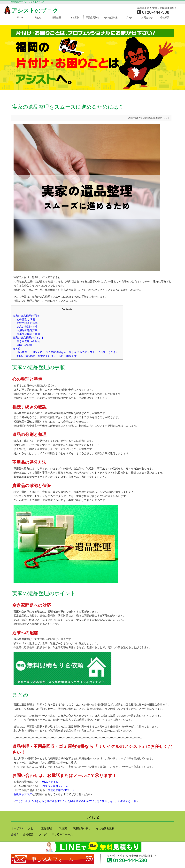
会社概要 (165, 17)
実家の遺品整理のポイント (28, 338)
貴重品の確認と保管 (28, 334)
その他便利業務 (105, 828)
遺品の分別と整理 (27, 327)
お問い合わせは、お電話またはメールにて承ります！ (48, 356)
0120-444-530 (50, 782)
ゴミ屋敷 (74, 17)
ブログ (129, 17)
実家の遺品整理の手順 (26, 316)
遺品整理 (56, 17)
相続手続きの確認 (27, 323)
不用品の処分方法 (27, 330)
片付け (38, 17)
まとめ (17, 349)
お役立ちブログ (23, 794)
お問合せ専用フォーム (55, 786)
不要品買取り (92, 17)
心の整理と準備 (26, 319)
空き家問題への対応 (28, 341)
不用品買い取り (82, 828)
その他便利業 (111, 17)
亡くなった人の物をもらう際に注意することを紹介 (45, 801)
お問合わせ (147, 17)
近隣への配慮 (24, 345)
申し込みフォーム (53, 859)
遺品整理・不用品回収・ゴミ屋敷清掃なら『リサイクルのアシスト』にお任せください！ (69, 352)
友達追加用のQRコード (61, 790)
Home (20, 17)
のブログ (31, 11)
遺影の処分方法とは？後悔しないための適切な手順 (106, 801)
